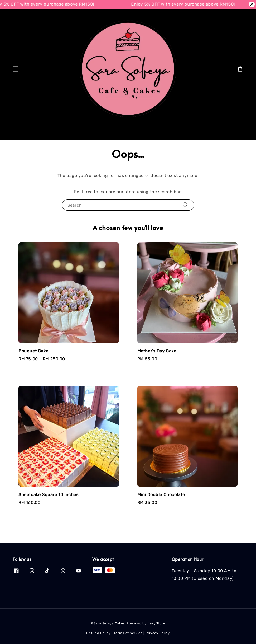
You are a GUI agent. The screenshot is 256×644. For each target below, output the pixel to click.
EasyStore (156, 623)
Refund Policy (98, 633)
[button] (16, 69)
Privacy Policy (158, 633)
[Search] (234, 131)
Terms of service (128, 633)
